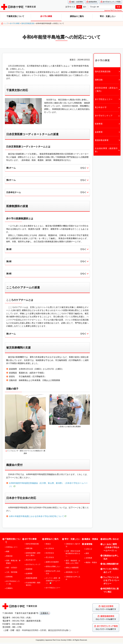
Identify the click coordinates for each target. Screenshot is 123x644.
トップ (6, 23)
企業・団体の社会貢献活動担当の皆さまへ (73, 555)
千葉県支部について (15, 16)
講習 (87, 555)
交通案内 (9, 590)
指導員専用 (93, 2)
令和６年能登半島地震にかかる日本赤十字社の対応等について (38, 518)
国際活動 (99, 80)
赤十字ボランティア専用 (112, 2)
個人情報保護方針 (111, 565)
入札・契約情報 (12, 573)
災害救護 (89, 559)
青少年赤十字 (101, 107)
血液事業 (99, 132)
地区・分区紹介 (12, 569)
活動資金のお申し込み (73, 579)
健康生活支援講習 (52, 563)
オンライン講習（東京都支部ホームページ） (53, 582)
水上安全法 (50, 550)
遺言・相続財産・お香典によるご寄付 (73, 563)
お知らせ (89, 550)
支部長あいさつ (12, 548)
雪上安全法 (50, 559)
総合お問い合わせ (111, 540)
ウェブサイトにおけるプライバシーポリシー (111, 582)
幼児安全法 (50, 554)
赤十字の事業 (46, 16)
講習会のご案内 (77, 16)
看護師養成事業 (102, 140)
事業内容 (9, 557)
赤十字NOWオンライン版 (13, 584)
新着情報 (88, 545)
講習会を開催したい (53, 568)
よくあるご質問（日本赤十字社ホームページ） (111, 549)
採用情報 (9, 578)
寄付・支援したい (108, 16)
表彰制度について (72, 573)
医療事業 (99, 124)
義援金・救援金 (91, 540)
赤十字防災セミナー (104, 99)
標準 (79, 7)
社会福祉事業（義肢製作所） (106, 150)
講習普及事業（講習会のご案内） (106, 89)
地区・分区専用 (77, 2)
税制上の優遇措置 (72, 569)
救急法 (48, 545)
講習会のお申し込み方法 (53, 574)
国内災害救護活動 (28, 23)
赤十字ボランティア (104, 116)
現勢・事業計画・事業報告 (13, 563)
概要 (8, 553)
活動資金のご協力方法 (73, 546)
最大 (85, 7)
